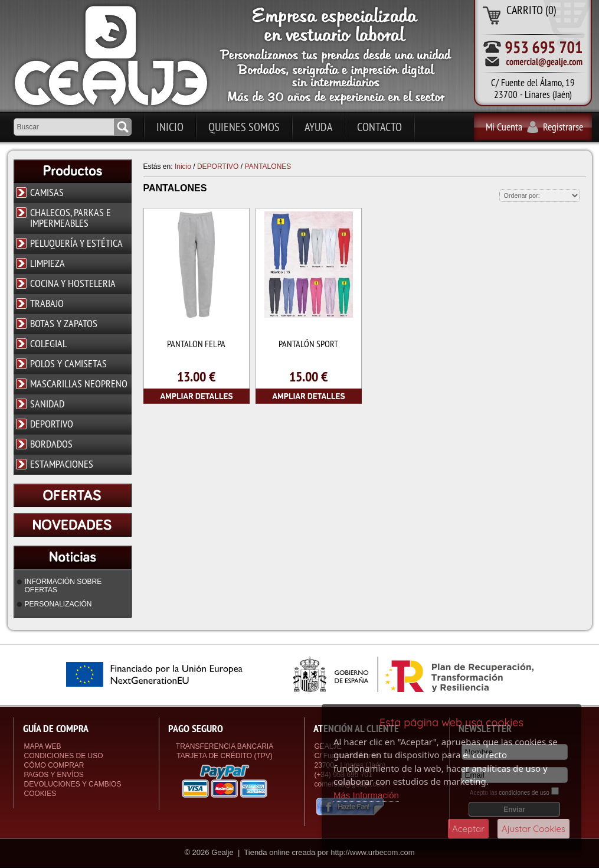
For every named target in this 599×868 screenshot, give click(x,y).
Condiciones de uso (64, 756)
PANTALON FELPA (196, 344)
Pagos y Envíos (54, 775)
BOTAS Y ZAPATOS (64, 323)
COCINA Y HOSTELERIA (73, 283)
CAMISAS (47, 192)
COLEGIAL (48, 343)
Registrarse (563, 127)
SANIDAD (47, 404)
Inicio (170, 127)
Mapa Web (43, 746)
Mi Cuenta (504, 127)
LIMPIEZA (48, 263)
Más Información (366, 795)
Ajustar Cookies (533, 829)
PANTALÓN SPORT (308, 344)
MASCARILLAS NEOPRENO (79, 384)
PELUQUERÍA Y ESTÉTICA (76, 243)
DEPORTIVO (52, 424)
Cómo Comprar (54, 765)
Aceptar (468, 829)
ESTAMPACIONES (62, 464)
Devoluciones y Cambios (73, 784)
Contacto (379, 127)
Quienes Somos (244, 127)
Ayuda (318, 127)
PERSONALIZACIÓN (58, 604)
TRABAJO (47, 303)
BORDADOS (51, 444)
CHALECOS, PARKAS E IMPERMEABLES (71, 218)
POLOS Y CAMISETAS (68, 363)
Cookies (40, 794)
